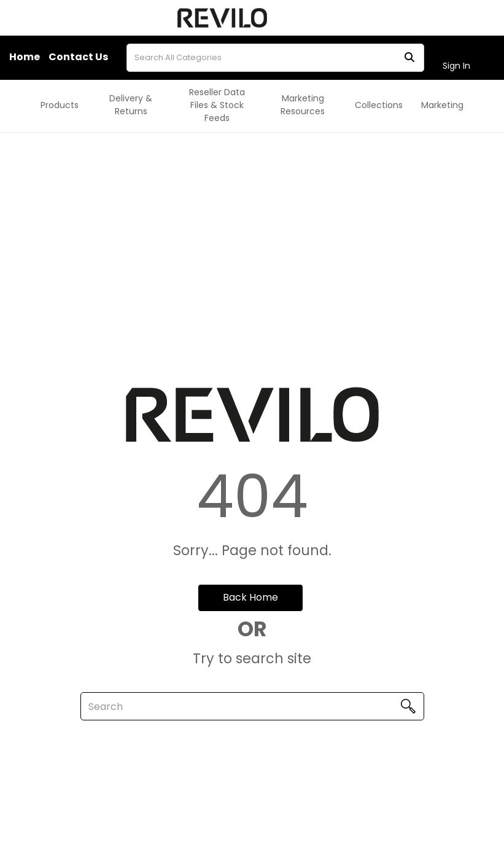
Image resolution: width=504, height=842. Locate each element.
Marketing (442, 105)
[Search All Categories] (275, 58)
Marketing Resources (303, 105)
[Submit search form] (409, 57)
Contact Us (78, 57)
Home (25, 57)
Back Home (250, 597)
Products (60, 105)
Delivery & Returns (131, 105)
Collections (379, 105)
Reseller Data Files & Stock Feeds (217, 105)
